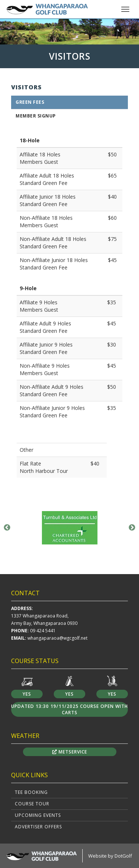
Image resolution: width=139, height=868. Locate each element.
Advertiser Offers (38, 827)
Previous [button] (7, 528)
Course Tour (32, 804)
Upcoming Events (38, 815)
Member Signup (36, 116)
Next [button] (132, 528)
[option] (69, 32)
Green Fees (30, 102)
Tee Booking (31, 792)
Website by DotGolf (110, 856)
